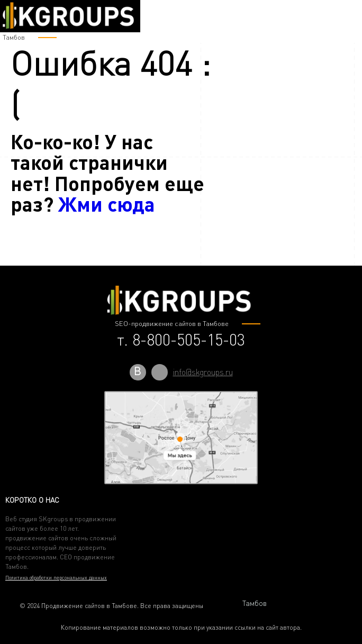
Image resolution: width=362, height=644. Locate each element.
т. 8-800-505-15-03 (181, 340)
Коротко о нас (32, 500)
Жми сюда (107, 203)
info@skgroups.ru (203, 372)
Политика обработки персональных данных (56, 577)
